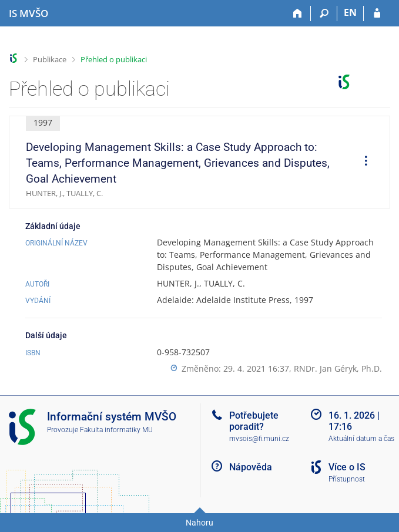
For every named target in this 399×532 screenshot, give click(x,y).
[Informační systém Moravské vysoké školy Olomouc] (28, 14)
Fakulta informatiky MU (116, 430)
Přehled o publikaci (114, 59)
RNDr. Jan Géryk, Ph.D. (338, 368)
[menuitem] (362, 162)
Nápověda (251, 467)
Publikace (50, 59)
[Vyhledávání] (324, 14)
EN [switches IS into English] (350, 12)
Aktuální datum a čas (361, 439)
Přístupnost (347, 479)
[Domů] (298, 14)
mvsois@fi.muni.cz (259, 439)
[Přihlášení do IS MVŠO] (377, 14)
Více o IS (347, 467)
